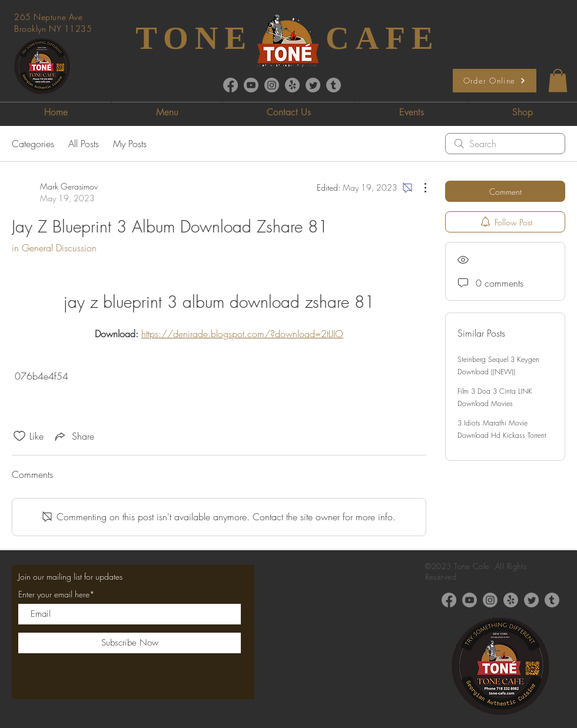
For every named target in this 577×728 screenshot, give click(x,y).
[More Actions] (419, 188)
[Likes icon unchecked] (19, 436)
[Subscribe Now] (130, 643)
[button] (558, 80)
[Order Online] (495, 81)
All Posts (84, 144)
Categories (33, 144)
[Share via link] (74, 436)
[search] (505, 144)
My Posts (130, 144)
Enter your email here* (57, 594)
